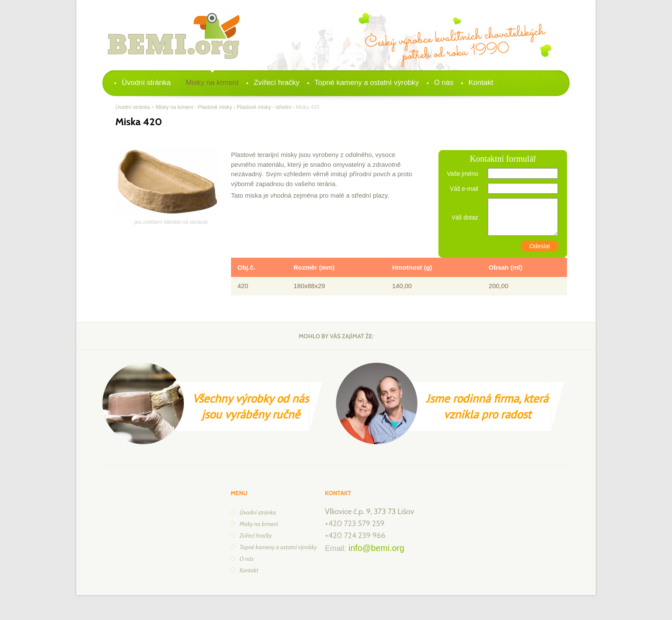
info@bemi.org (376, 548)
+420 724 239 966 (355, 536)
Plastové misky (215, 107)
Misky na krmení (212, 83)
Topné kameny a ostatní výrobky (367, 83)
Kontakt (481, 83)
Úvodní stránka (146, 83)
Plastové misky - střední (264, 107)
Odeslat (540, 246)
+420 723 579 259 (355, 524)
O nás (444, 83)
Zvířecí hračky (277, 83)
